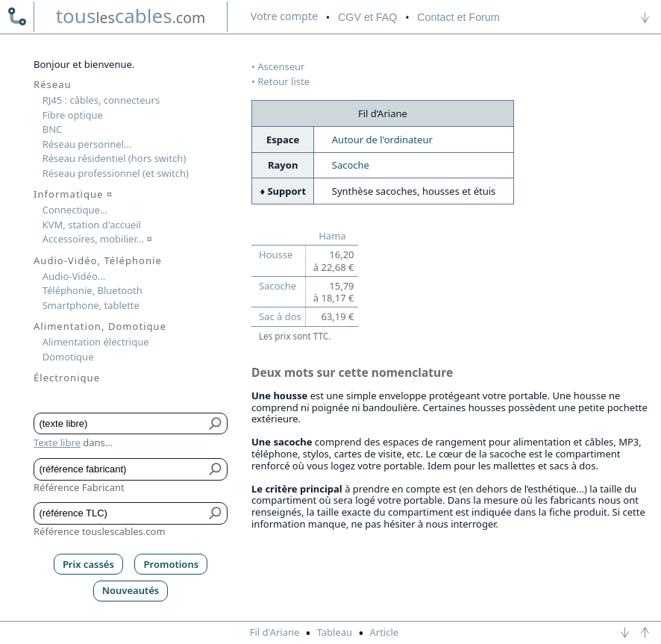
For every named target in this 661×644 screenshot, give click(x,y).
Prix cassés (88, 564)
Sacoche (351, 165)
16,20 (334, 260)
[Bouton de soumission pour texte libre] (216, 424)
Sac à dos (280, 316)
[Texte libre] (120, 424)
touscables (131, 16)
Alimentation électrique (96, 342)
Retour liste (283, 81)
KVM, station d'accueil (92, 225)
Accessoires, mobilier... (97, 239)
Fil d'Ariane (275, 632)
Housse (276, 254)
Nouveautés (131, 590)
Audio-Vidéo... (74, 276)
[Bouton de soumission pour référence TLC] (216, 513)
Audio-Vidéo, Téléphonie (98, 260)
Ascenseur (281, 66)
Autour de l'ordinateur (382, 140)
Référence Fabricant (79, 487)
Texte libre (57, 443)
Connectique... (75, 210)
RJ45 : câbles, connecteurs (101, 100)
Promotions (172, 564)
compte (284, 16)
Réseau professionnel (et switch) (116, 173)
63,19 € (337, 316)
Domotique (68, 357)
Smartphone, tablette (91, 305)
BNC (53, 129)
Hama (332, 236)
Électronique (67, 378)
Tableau (335, 632)
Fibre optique (73, 115)
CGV (367, 17)
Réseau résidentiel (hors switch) (115, 158)
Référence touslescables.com (100, 531)
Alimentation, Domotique (100, 326)
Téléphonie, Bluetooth (93, 290)
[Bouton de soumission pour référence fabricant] (216, 469)
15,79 (334, 292)
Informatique (73, 194)
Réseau (53, 84)
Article (384, 632)
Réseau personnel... (87, 144)
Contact (458, 17)
